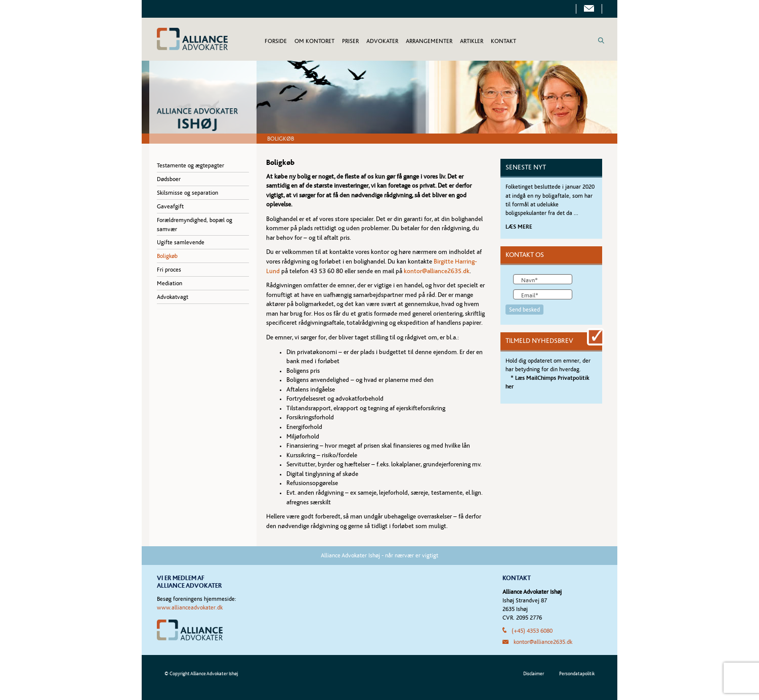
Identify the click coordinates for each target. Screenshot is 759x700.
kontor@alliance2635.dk (437, 271)
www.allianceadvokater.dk (190, 607)
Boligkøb (167, 256)
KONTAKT (503, 41)
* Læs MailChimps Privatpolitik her (547, 382)
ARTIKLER (472, 41)
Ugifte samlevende (181, 242)
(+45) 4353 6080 (532, 631)
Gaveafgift (170, 206)
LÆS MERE (519, 227)
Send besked (524, 310)
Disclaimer (534, 674)
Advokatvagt (173, 297)
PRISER (350, 41)
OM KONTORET (314, 41)
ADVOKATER (382, 41)
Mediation (170, 283)
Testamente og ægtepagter (191, 165)
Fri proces (169, 270)
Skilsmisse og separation (187, 193)
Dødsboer (169, 179)
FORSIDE (276, 41)
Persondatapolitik (577, 674)
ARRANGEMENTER (429, 41)
